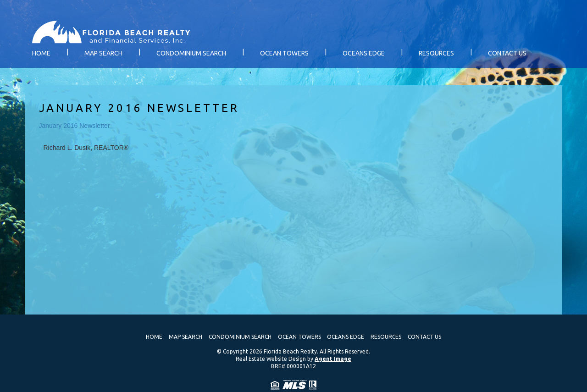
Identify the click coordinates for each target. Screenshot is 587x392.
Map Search (103, 53)
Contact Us (507, 53)
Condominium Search (191, 53)
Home (41, 53)
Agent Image (333, 359)
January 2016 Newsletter (75, 126)
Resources (436, 53)
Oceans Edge (364, 53)
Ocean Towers (284, 53)
